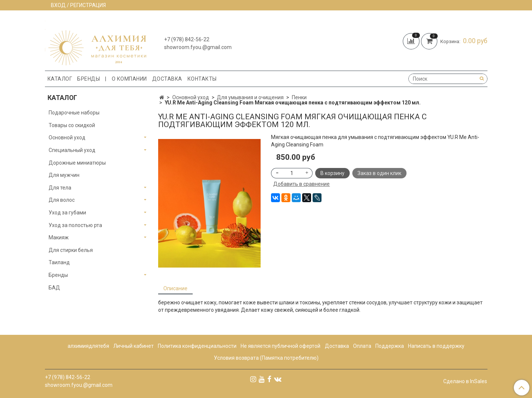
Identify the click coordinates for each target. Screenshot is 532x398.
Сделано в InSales (465, 381)
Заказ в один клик (379, 173)
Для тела (60, 188)
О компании (129, 79)
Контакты (202, 79)
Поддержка (390, 346)
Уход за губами (67, 213)
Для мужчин (64, 175)
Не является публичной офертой (280, 346)
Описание (175, 288)
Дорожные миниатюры (77, 163)
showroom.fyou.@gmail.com (198, 47)
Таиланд (59, 262)
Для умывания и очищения (250, 97)
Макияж (59, 237)
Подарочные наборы (74, 113)
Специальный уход (72, 150)
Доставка (167, 79)
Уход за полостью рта (75, 225)
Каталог (60, 79)
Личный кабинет (133, 346)
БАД (54, 288)
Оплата (362, 346)
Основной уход (191, 97)
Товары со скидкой (72, 125)
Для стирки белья (71, 250)
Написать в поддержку (436, 346)
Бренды (89, 79)
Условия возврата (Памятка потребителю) (266, 358)
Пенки (299, 97)
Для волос (62, 200)
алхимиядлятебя (88, 346)
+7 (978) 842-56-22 (187, 39)
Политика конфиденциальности (197, 346)
